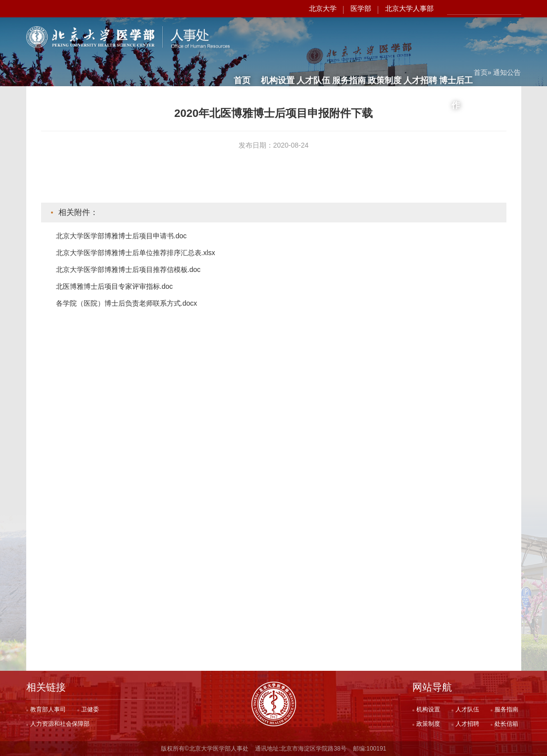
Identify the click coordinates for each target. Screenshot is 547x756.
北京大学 (323, 8)
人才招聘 (420, 38)
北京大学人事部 (409, 8)
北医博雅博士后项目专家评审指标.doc (114, 286)
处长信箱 (506, 724)
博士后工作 (456, 42)
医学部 (361, 8)
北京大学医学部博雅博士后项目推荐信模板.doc (128, 270)
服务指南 (349, 38)
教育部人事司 (48, 709)
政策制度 (385, 38)
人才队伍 (313, 38)
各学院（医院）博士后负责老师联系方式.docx (126, 303)
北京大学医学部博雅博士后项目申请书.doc (121, 236)
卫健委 (90, 709)
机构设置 (278, 38)
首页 (242, 38)
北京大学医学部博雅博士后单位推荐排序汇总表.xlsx (136, 253)
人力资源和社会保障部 (60, 724)
